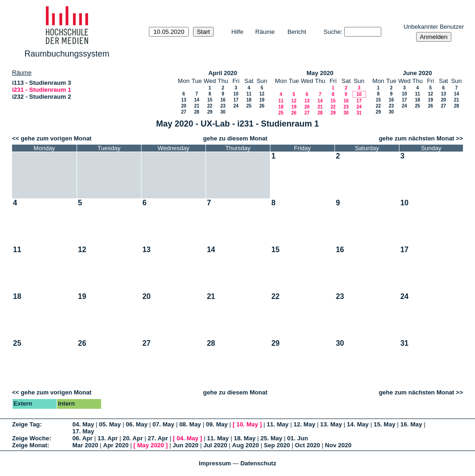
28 (196, 112)
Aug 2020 (245, 445)
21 (196, 106)
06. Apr (83, 438)
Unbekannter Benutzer (434, 27)
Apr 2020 (116, 445)
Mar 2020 (85, 445)
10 (236, 94)
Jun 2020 (186, 445)
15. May (384, 424)
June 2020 (417, 73)
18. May (245, 438)
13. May (331, 424)
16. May (411, 424)
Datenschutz (258, 463)
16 (223, 100)
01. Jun (298, 438)
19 (262, 100)
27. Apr (158, 438)
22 (210, 106)
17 (236, 100)
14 (196, 100)
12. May (305, 424)
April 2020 (223, 73)
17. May (83, 431)
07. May (164, 424)
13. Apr (108, 438)
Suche (332, 32)
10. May (247, 424)
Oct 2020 (308, 445)
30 (223, 112)
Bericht (297, 32)
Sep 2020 (277, 445)
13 (183, 100)
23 (223, 106)
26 (262, 106)
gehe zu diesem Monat (235, 138)
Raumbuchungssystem (67, 54)
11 (249, 94)
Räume (265, 32)
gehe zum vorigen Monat (56, 138)
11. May (278, 424)
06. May (137, 424)
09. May (217, 424)
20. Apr (133, 438)
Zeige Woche (31, 438)
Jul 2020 (215, 445)
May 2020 (320, 73)
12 (262, 94)
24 (236, 106)
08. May (190, 424)
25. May (272, 438)
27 (183, 112)
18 (249, 100)
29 (210, 112)
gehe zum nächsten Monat (417, 138)
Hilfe (237, 32)
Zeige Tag (26, 424)
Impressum (215, 463)
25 (249, 106)
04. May (83, 424)
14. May (358, 424)
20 (183, 106)
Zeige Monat (30, 445)
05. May (110, 424)
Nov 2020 (338, 445)
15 (210, 100)
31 (359, 113)
